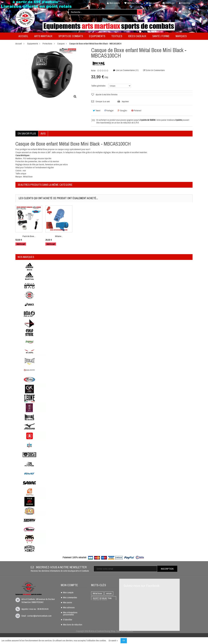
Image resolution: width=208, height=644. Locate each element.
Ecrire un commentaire (155, 70)
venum (109, 593)
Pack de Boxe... (59, 236)
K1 (107, 610)
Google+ (122, 111)
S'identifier (185, 3)
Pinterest (136, 111)
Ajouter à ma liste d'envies (107, 95)
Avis (43, 134)
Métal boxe (97, 593)
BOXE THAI (97, 610)
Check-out (169, 3)
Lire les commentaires (127, 70)
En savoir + (113, 641)
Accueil (19, 44)
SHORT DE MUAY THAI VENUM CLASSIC (102, 599)
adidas (105, 625)
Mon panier (152, 3)
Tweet (97, 111)
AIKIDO (96, 625)
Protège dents (99, 605)
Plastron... (29, 236)
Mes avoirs (68, 603)
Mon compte (112, 3)
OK (124, 641)
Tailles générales (99, 86)
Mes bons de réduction (73, 625)
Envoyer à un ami (103, 101)
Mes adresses (69, 608)
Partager (109, 111)
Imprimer (125, 101)
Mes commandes (70, 598)
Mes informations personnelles (70, 614)
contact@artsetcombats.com (39, 616)
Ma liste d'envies (133, 3)
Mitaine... (89, 236)
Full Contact (98, 615)
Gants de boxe (99, 620)
